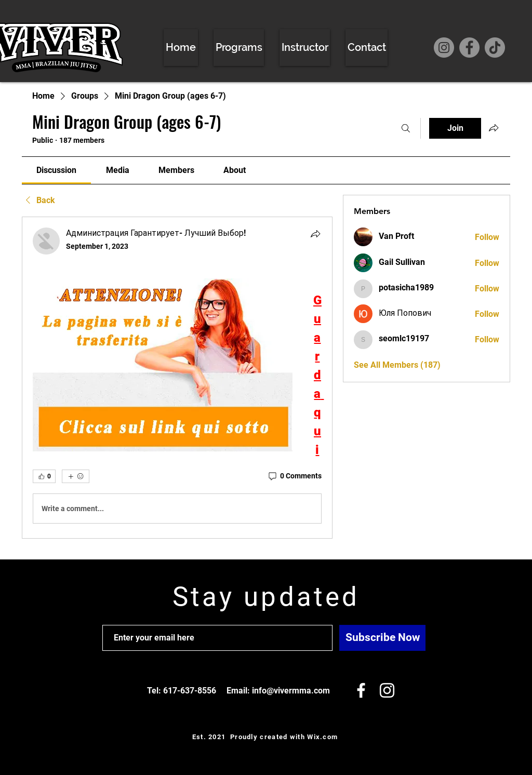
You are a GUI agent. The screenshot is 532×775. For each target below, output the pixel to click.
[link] (56, 170)
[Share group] (494, 128)
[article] (177, 378)
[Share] (315, 234)
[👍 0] (44, 476)
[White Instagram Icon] (387, 690)
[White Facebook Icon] (361, 690)
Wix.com (322, 737)
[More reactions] (76, 476)
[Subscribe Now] (382, 638)
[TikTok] (495, 48)
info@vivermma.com (291, 691)
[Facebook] (469, 48)
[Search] (406, 128)
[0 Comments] (294, 476)
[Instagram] (444, 48)
